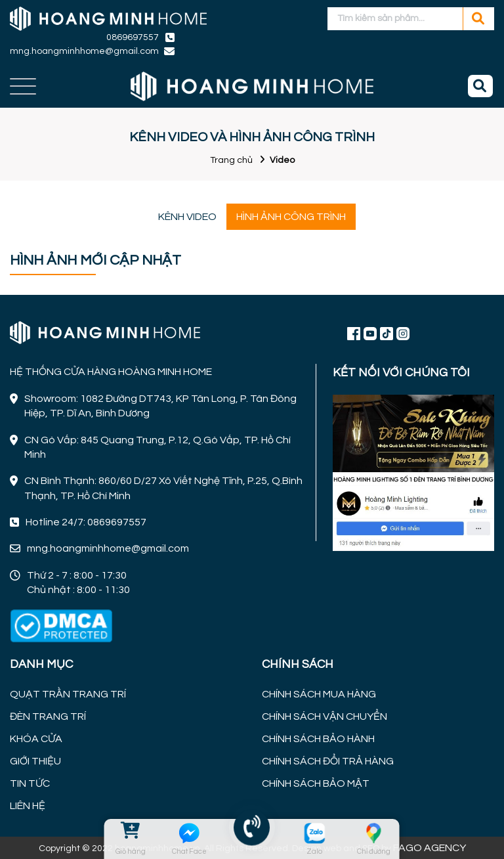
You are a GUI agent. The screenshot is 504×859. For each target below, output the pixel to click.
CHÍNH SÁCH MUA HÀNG (319, 694)
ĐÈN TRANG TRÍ (48, 716)
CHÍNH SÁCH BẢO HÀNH (318, 739)
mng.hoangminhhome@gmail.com (84, 51)
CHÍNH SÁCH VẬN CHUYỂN (325, 716)
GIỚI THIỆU (35, 761)
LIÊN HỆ (28, 806)
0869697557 (133, 37)
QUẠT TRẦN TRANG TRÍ (68, 694)
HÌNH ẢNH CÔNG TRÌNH (291, 217)
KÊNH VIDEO (187, 217)
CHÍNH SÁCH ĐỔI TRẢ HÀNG (328, 761)
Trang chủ (231, 160)
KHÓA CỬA (36, 739)
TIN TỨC (30, 783)
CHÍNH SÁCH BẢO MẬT (316, 783)
